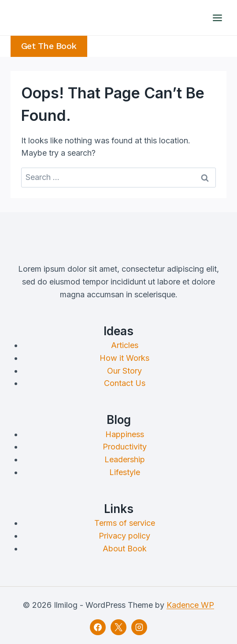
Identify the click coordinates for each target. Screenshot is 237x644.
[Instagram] (139, 627)
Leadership (125, 459)
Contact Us (125, 383)
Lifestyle (125, 472)
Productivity (125, 447)
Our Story (124, 371)
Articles (125, 345)
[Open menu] (217, 18)
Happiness (125, 434)
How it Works (124, 358)
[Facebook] (98, 627)
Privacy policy (124, 536)
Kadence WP (190, 605)
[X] (118, 627)
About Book (125, 549)
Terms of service (125, 523)
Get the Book (49, 46)
